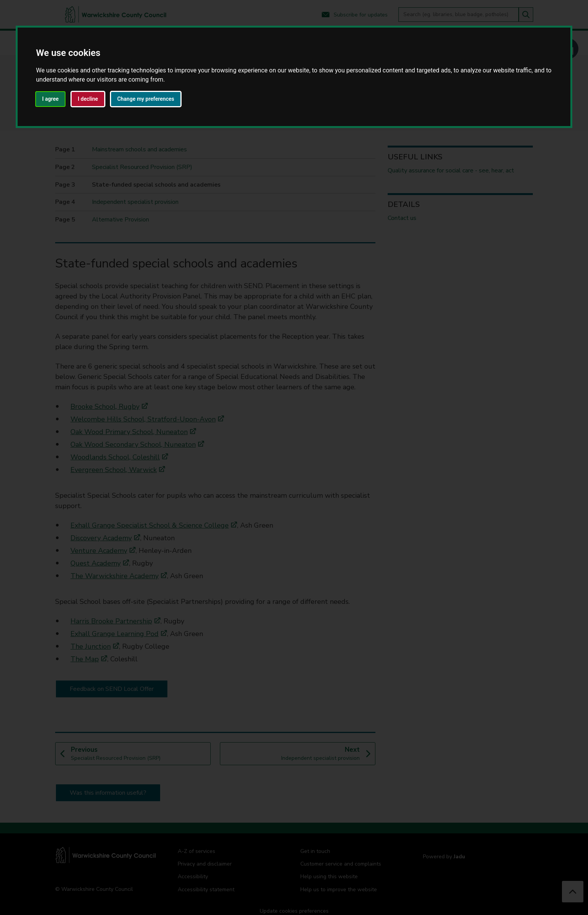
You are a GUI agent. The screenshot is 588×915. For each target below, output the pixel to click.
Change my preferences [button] (146, 99)
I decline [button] (88, 99)
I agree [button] (50, 99)
